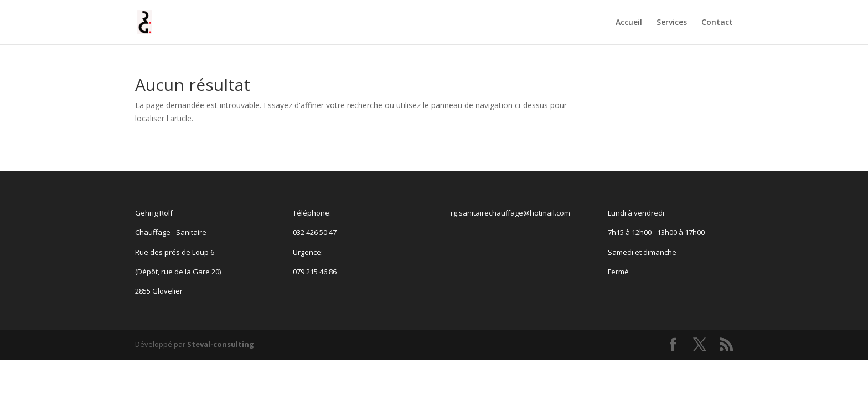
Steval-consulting (221, 344)
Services (672, 23)
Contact (717, 23)
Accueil (629, 23)
